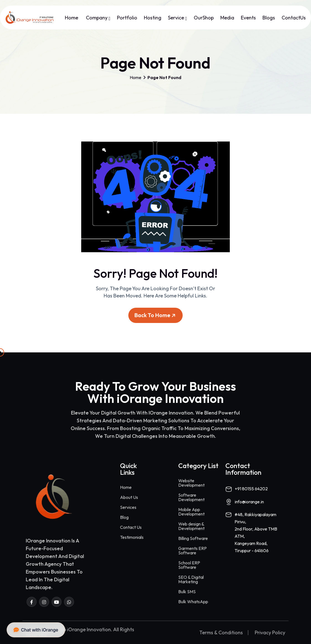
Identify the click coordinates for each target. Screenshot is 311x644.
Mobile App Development (191, 512)
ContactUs (294, 18)
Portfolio (127, 18)
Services (128, 507)
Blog (124, 517)
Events (248, 18)
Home (72, 18)
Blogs (269, 18)
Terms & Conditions (221, 633)
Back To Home (156, 317)
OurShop (204, 18)
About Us (129, 497)
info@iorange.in (249, 502)
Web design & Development (191, 526)
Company (98, 18)
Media (227, 18)
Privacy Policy (270, 633)
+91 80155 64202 (251, 489)
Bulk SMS (187, 592)
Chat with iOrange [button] (36, 630)
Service (178, 18)
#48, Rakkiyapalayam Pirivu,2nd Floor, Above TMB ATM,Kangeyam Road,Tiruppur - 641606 (256, 532)
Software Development (191, 497)
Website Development (191, 483)
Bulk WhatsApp (193, 602)
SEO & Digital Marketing (191, 579)
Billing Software (193, 538)
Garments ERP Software (193, 550)
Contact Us (131, 527)
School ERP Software (189, 565)
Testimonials (132, 537)
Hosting (153, 18)
